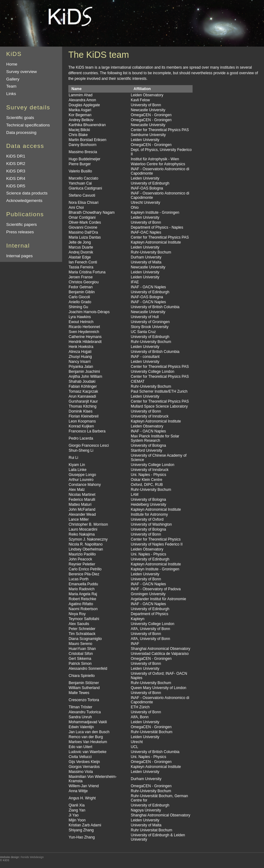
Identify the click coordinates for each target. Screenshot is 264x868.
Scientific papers (22, 224)
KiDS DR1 (16, 156)
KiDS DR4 (16, 178)
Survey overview (22, 72)
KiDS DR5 (16, 186)
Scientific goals (20, 118)
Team (11, 86)
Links (11, 94)
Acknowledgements (24, 201)
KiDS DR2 (16, 164)
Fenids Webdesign (32, 857)
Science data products (27, 193)
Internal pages (19, 256)
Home (12, 64)
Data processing (21, 132)
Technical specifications (28, 125)
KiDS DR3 (16, 171)
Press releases (20, 232)
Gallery (13, 79)
